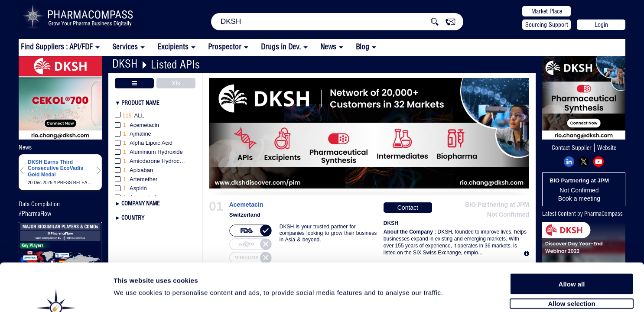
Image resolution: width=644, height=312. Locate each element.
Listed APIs (175, 64)
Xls (176, 83)
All (130, 116)
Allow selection (571, 259)
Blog (363, 47)
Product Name (140, 103)
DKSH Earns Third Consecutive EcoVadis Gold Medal (55, 168)
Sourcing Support (547, 25)
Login (601, 25)
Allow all (572, 239)
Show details (455, 295)
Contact (408, 208)
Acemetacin (246, 205)
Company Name (141, 203)
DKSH (125, 63)
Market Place (547, 11)
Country (133, 218)
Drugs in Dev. (281, 47)
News (328, 47)
